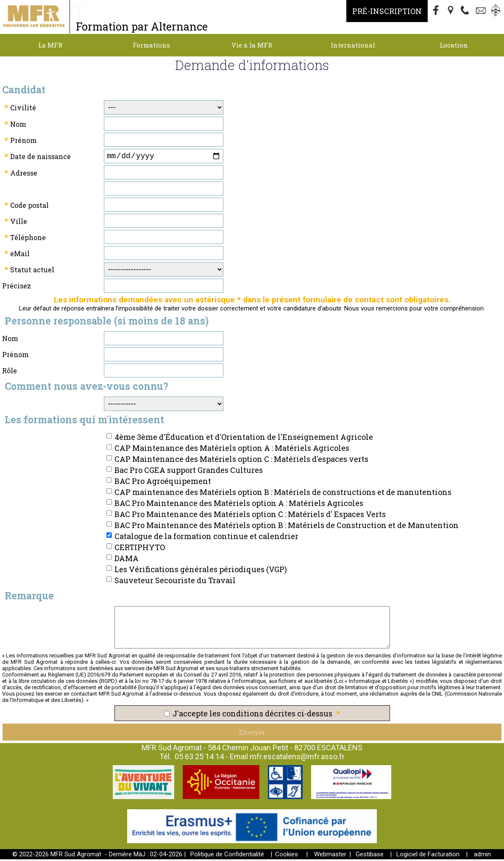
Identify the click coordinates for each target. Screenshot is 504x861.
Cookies (287, 856)
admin (482, 856)
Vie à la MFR (252, 45)
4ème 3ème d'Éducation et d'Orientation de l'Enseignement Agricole (244, 439)
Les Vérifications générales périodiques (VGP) (201, 571)
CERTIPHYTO (140, 549)
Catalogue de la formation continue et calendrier (206, 538)
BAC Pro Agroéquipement (163, 483)
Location (454, 45)
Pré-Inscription (387, 11)
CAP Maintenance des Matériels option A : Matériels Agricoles (232, 450)
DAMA (127, 560)
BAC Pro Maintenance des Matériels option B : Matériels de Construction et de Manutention (287, 527)
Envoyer (252, 734)
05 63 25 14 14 (199, 758)
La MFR (50, 45)
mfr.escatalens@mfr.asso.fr (297, 758)
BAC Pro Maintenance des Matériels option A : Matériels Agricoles (239, 505)
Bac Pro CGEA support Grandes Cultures (189, 472)
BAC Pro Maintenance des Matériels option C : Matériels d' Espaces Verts (250, 516)
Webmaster (330, 856)
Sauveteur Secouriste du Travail (175, 582)
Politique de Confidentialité (227, 856)
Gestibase (370, 856)
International (353, 45)
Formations (151, 45)
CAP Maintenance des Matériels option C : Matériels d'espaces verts (241, 461)
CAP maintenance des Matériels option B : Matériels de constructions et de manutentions (283, 494)
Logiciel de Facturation (428, 856)
